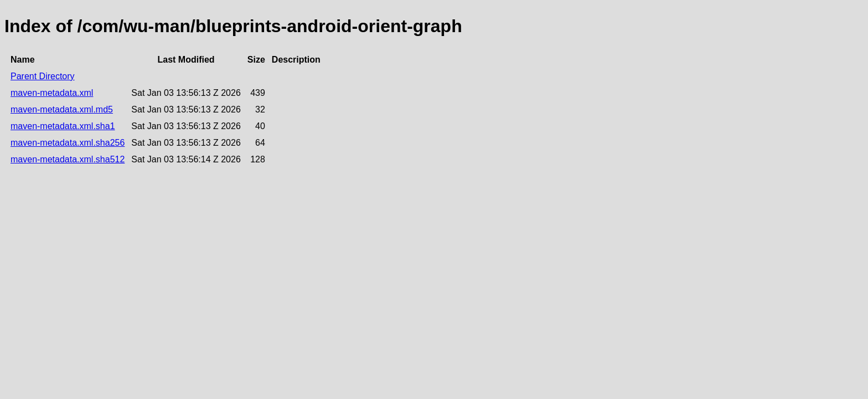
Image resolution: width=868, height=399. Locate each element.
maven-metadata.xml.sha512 (68, 159)
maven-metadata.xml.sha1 (63, 126)
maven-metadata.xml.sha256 (68, 143)
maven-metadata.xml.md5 (62, 109)
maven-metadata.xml (52, 93)
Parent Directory (43, 76)
